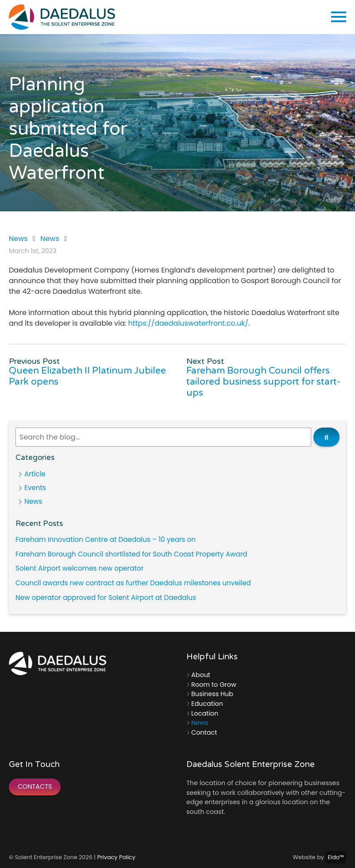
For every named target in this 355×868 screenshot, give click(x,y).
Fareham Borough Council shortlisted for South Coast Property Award (131, 554)
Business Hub (212, 694)
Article (35, 474)
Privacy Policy (116, 857)
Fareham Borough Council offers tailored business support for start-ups (263, 382)
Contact (204, 732)
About (201, 675)
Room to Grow (214, 685)
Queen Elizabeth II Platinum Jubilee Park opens (87, 376)
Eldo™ (336, 857)
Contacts (35, 786)
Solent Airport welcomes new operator (79, 568)
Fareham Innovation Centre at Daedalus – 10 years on (106, 539)
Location (205, 713)
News (18, 239)
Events (35, 488)
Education (207, 704)
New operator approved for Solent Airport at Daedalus (106, 597)
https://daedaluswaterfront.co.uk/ (188, 323)
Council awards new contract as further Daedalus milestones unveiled (133, 583)
